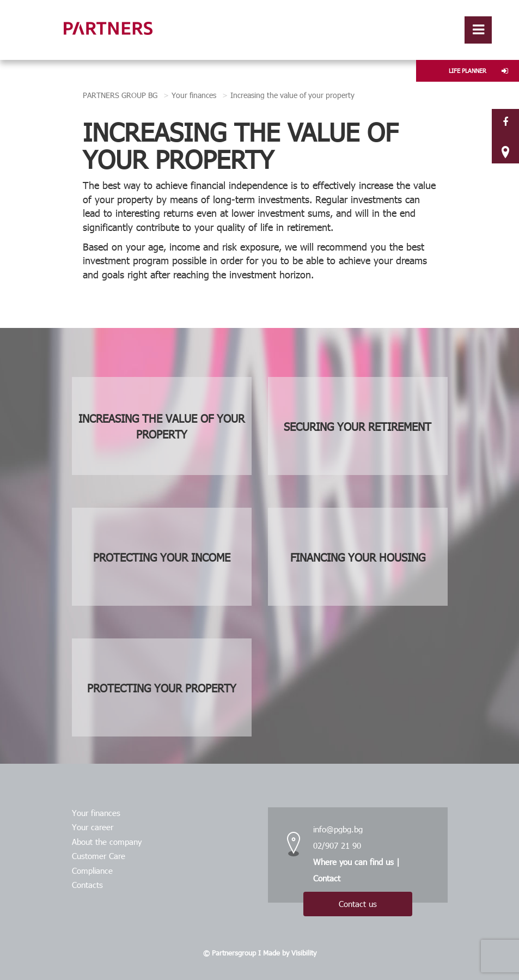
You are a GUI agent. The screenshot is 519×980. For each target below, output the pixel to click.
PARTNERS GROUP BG (120, 95)
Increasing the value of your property (292, 95)
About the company (107, 842)
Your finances (194, 95)
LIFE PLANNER (478, 71)
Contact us (358, 904)
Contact (327, 878)
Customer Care (99, 856)
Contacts (87, 885)
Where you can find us (353, 862)
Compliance (92, 871)
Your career (93, 827)
